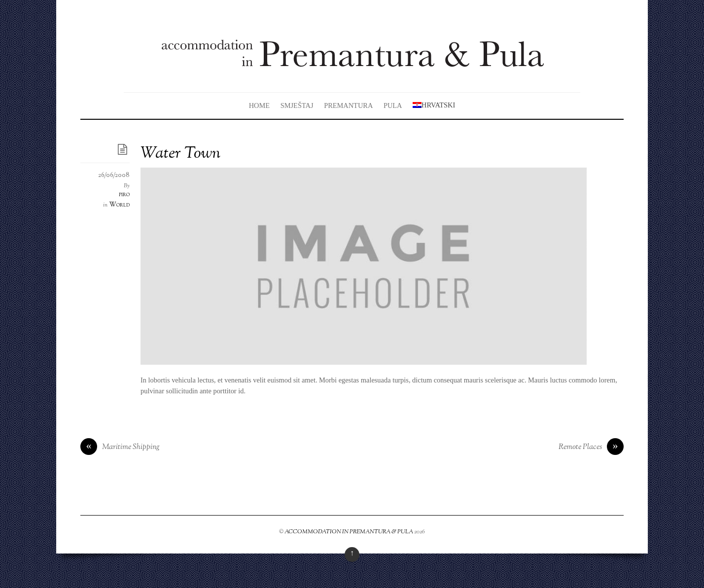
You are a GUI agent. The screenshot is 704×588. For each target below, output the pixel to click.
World (119, 205)
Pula (393, 105)
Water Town (180, 154)
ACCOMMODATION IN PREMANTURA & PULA (349, 532)
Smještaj (297, 105)
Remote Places (591, 448)
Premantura (348, 105)
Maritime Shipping (120, 448)
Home (259, 105)
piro (124, 195)
